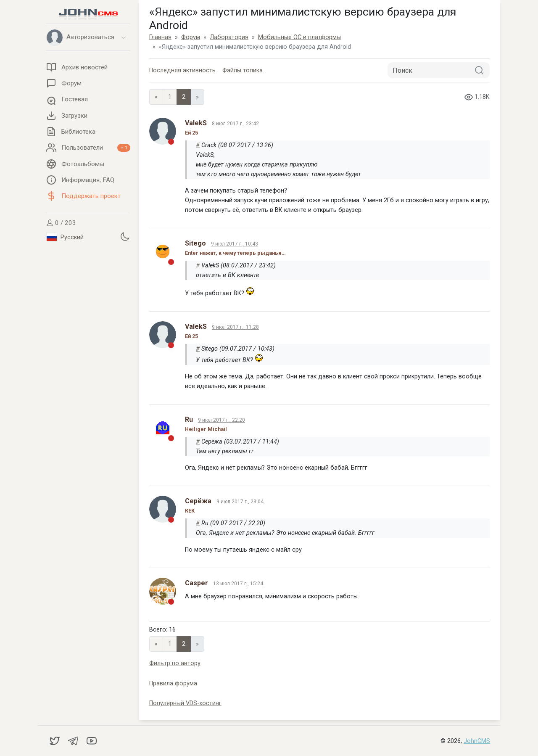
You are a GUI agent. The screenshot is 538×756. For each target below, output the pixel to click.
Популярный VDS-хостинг (185, 703)
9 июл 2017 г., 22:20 (222, 420)
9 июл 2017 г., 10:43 (235, 244)
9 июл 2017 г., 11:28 (235, 327)
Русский (65, 237)
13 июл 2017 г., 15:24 (238, 584)
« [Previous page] (156, 97)
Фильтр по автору (175, 663)
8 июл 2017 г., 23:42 (235, 124)
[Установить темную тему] (125, 236)
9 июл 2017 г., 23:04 (240, 502)
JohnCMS (477, 741)
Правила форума (173, 683)
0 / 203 (61, 223)
